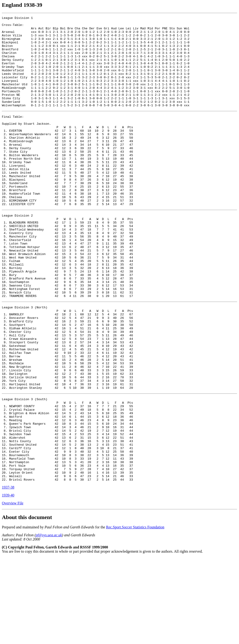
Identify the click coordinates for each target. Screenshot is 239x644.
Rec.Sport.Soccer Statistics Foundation (135, 614)
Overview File (13, 590)
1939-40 (8, 582)
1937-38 (8, 574)
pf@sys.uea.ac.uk (49, 622)
